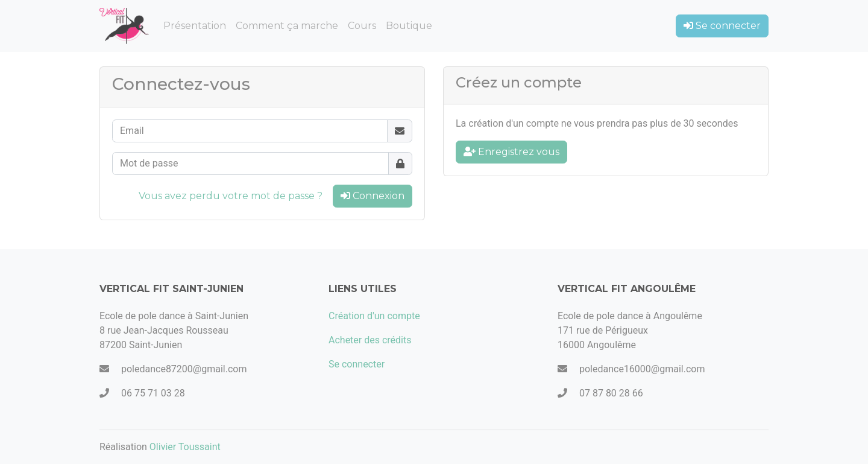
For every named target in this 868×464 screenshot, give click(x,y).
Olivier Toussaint (185, 447)
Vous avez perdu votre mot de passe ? (231, 196)
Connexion (373, 196)
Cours (362, 26)
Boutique (409, 26)
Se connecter (722, 26)
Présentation (195, 26)
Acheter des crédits (370, 340)
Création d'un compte (374, 316)
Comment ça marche (287, 26)
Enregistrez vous (511, 152)
